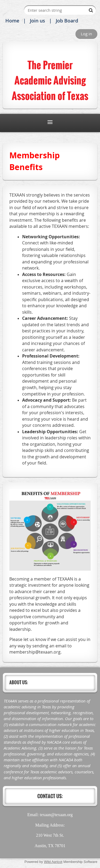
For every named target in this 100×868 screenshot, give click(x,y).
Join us (37, 21)
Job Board (67, 21)
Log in (86, 34)
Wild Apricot (53, 862)
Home (12, 21)
